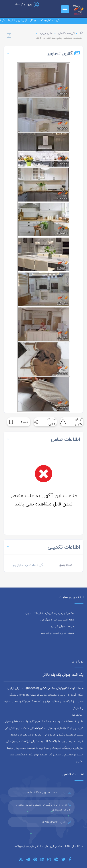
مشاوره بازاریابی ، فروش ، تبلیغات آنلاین (50, 613)
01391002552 (50, 822)
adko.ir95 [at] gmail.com (42, 792)
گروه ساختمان (66, 33)
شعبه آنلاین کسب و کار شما (58, 633)
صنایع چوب (47, 33)
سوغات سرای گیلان (63, 626)
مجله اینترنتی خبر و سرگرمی (58, 620)
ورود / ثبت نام (23, 5)
